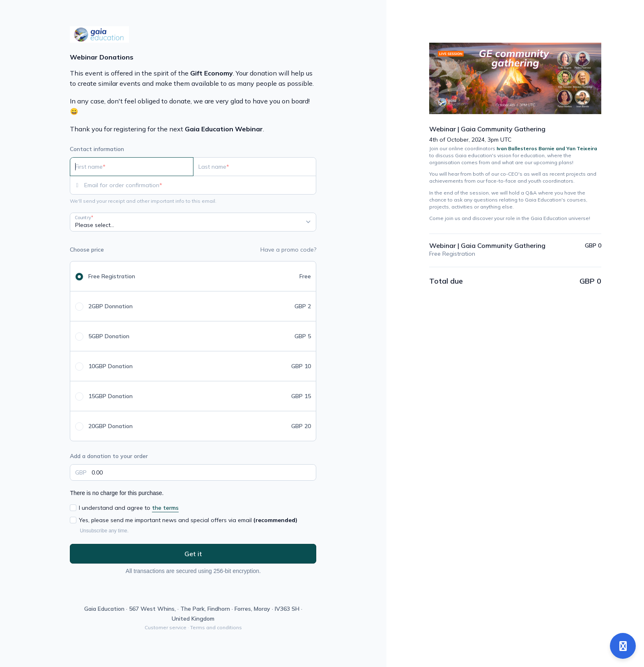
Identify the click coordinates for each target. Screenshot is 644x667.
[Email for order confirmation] (200, 185)
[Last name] (255, 167)
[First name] (132, 167)
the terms (165, 508)
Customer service (166, 627)
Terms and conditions (216, 627)
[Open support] (623, 646)
